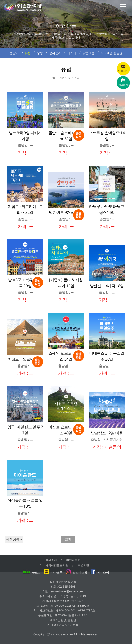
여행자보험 (73, 560)
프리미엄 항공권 (112, 53)
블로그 (32, 572)
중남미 (14, 53)
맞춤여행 (88, 53)
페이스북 (100, 572)
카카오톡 (53, 572)
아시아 (72, 53)
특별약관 (83, 565)
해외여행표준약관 (57, 565)
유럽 (28, 53)
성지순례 (55, 53)
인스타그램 (76, 572)
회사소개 (51, 560)
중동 (40, 53)
